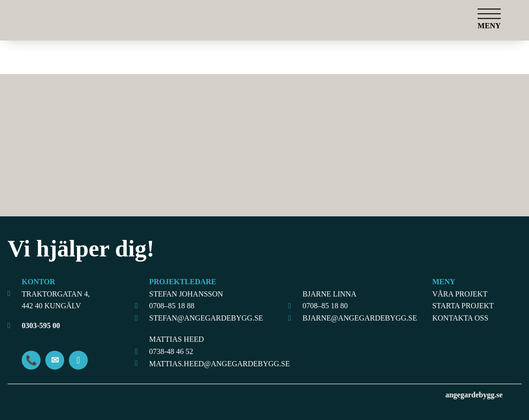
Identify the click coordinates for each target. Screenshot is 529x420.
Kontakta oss (460, 318)
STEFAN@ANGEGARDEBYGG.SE (206, 318)
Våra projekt (460, 294)
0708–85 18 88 (172, 306)
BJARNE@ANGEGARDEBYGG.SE (360, 318)
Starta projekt (463, 306)
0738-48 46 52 (171, 351)
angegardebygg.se (474, 395)
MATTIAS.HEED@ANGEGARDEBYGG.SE (214, 364)
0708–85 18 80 (325, 306)
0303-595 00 (41, 325)
